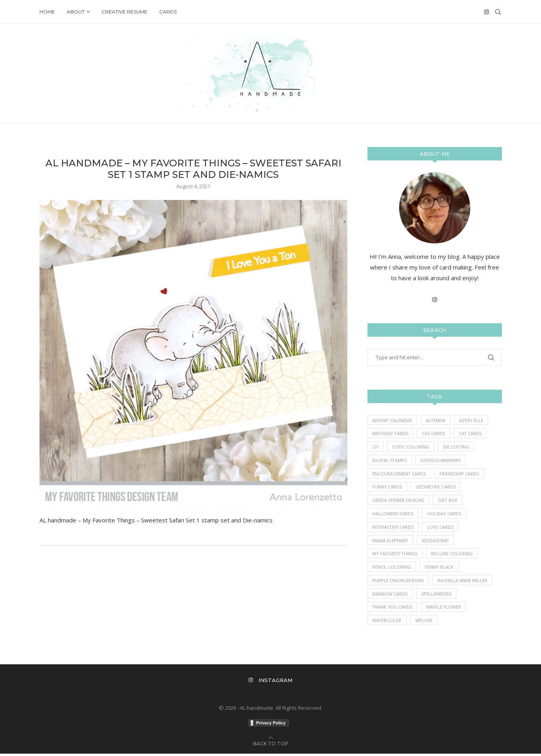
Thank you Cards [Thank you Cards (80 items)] (393, 609)
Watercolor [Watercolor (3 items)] (387, 623)
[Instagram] (486, 12)
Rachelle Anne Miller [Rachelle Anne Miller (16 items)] (463, 582)
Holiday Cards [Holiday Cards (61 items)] (445, 515)
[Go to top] (271, 745)
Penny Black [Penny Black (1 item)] (440, 569)
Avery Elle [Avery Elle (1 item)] (472, 420)
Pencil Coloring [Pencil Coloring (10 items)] (392, 569)
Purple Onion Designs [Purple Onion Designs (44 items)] (398, 582)
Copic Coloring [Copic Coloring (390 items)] (411, 447)
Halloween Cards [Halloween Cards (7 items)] (393, 515)
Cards (168, 12)
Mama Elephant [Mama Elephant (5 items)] (391, 542)
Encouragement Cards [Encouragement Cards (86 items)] (400, 474)
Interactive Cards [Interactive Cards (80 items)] (394, 528)
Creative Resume (124, 12)
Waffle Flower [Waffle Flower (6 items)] (444, 609)
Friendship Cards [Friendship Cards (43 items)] (460, 474)
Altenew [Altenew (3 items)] (437, 420)
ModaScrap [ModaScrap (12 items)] (436, 542)
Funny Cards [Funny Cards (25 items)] (387, 488)
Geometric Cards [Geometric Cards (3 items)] (436, 488)
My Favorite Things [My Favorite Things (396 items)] (396, 555)
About (76, 12)
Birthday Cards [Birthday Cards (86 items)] (391, 434)
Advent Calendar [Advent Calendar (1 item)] (393, 420)
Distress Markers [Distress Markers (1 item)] (442, 461)
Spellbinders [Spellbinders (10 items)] (437, 596)
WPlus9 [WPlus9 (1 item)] (425, 623)
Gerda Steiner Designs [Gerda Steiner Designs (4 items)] (399, 501)
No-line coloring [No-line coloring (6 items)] (453, 555)
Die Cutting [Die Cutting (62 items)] (457, 447)
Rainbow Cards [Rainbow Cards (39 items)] (390, 596)
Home (47, 12)
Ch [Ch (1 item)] (376, 447)
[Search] (498, 12)
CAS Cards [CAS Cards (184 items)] (434, 434)
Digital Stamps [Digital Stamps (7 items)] (390, 461)
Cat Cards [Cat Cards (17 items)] (471, 434)
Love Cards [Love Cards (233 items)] (441, 528)
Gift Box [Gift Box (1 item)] (449, 501)
